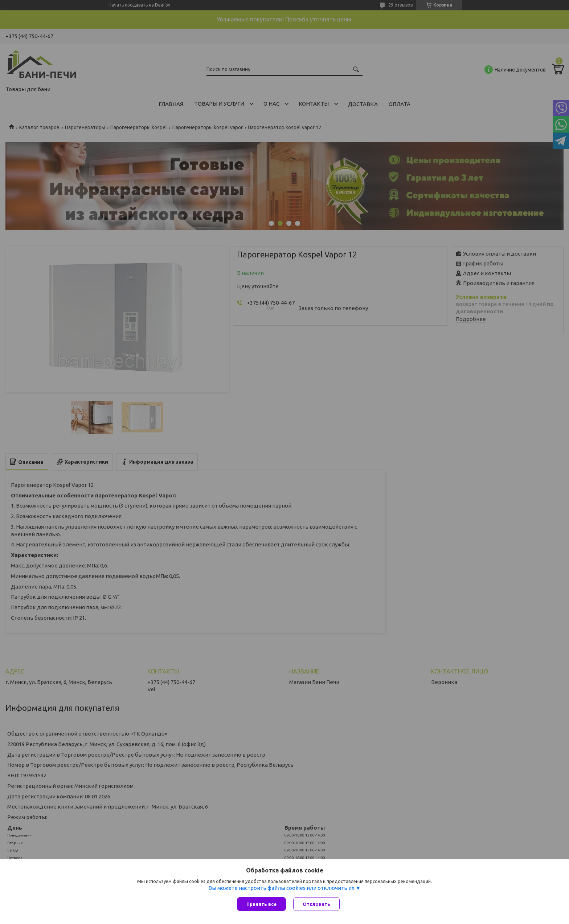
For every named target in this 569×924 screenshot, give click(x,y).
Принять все (261, 904)
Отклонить (316, 904)
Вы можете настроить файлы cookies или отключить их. (282, 888)
